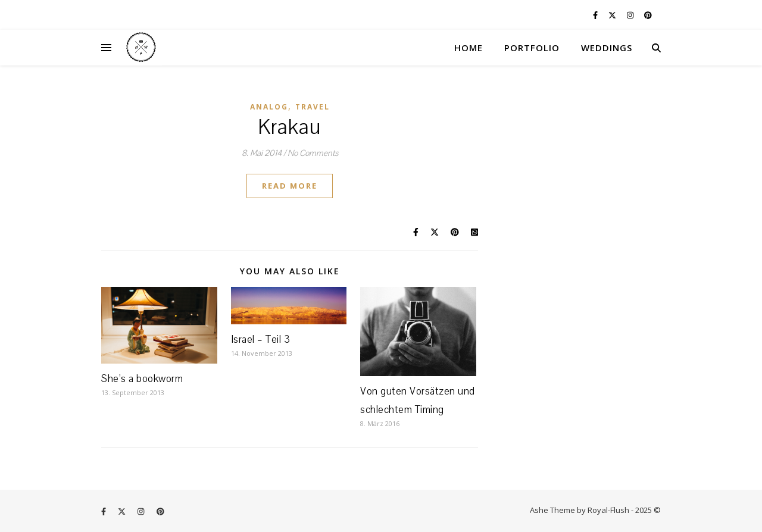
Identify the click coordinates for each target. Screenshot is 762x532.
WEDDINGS (607, 48)
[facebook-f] (596, 15)
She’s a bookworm (142, 379)
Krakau (290, 127)
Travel (313, 107)
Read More (290, 186)
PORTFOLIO (532, 48)
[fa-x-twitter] (613, 15)
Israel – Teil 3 (261, 339)
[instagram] (631, 15)
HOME (469, 48)
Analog (269, 107)
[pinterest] (648, 15)
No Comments (313, 153)
